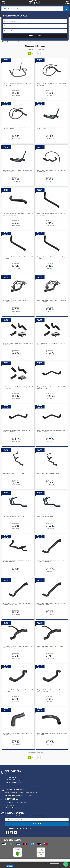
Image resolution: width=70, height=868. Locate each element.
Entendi (10, 866)
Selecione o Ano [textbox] (9, 31)
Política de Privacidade (12, 808)
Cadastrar (37, 824)
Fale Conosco (10, 805)
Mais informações (55, 863)
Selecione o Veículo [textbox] (10, 26)
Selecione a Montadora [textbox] (11, 21)
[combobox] (35, 21)
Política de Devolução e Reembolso (16, 802)
